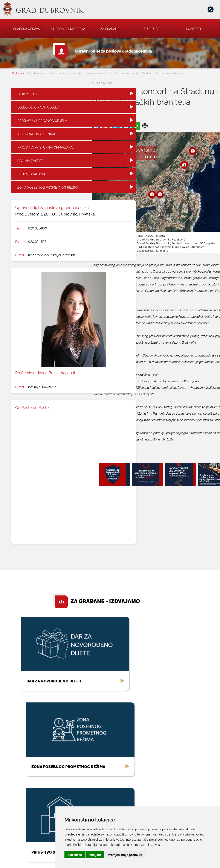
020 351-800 (38, 240)
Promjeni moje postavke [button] (180, 855)
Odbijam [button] (150, 855)
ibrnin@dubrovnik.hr (42, 399)
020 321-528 (37, 253)
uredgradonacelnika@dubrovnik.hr (52, 267)
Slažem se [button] (129, 855)
